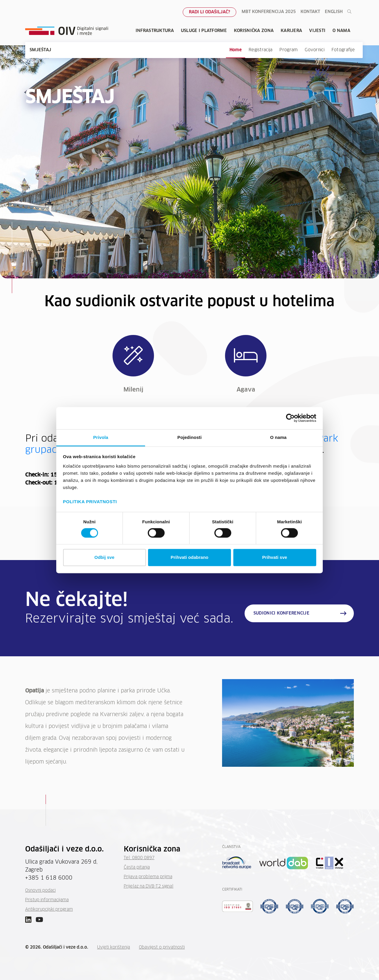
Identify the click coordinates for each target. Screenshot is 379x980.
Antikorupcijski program (49, 910)
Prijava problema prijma (148, 877)
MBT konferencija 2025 (269, 12)
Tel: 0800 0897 (139, 858)
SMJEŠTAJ (40, 50)
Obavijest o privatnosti (162, 947)
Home (236, 50)
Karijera (291, 31)
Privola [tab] (101, 437)
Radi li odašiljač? (209, 12)
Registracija (261, 50)
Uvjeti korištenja (114, 947)
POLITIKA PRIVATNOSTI (90, 502)
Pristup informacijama (47, 900)
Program (289, 50)
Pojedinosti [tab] (189, 437)
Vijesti (317, 31)
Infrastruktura (155, 31)
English (334, 12)
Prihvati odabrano (189, 558)
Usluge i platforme (204, 31)
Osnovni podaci (40, 891)
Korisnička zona (254, 31)
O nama (341, 31)
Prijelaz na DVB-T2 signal (149, 886)
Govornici (315, 50)
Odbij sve (105, 558)
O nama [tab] (278, 437)
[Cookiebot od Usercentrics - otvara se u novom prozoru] (290, 418)
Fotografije (343, 50)
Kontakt (310, 12)
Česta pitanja (137, 867)
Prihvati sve (274, 558)
